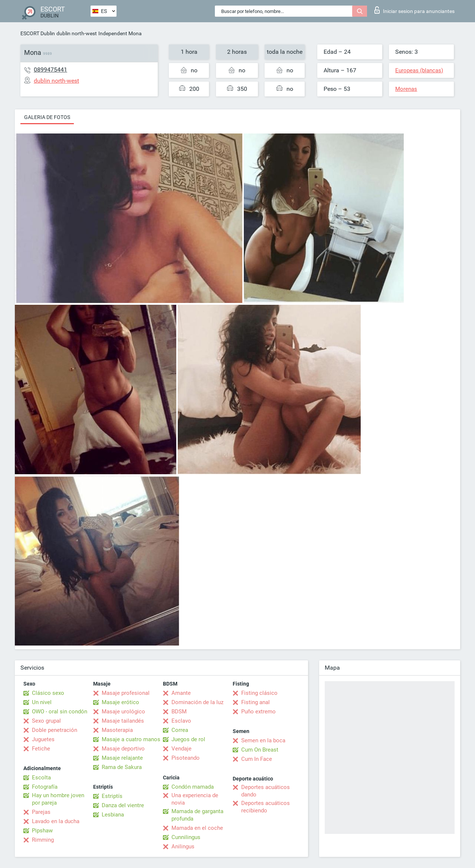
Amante (181, 693)
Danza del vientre (123, 805)
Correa (180, 730)
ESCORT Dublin (38, 33)
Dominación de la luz (197, 702)
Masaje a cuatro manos (131, 739)
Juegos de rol (188, 739)
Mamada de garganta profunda (197, 815)
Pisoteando (186, 758)
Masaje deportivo (123, 749)
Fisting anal (255, 702)
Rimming (43, 840)
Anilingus (183, 846)
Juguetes (43, 739)
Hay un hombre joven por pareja (58, 799)
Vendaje (181, 749)
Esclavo (181, 721)
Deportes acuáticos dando (266, 791)
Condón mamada (193, 787)
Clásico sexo (48, 693)
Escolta (41, 778)
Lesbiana (113, 815)
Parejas (41, 812)
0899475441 (50, 70)
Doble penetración (55, 730)
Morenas (406, 89)
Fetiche (41, 749)
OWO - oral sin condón (60, 712)
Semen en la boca (263, 740)
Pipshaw (42, 831)
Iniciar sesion (415, 10)
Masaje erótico (120, 702)
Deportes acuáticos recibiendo (266, 807)
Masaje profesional (126, 693)
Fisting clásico (259, 693)
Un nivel (42, 702)
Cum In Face (257, 759)
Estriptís (112, 796)
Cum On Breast (260, 750)
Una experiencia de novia (195, 799)
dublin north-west (77, 33)
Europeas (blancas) (419, 70)
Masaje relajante (122, 758)
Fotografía (45, 787)
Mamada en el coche (197, 828)
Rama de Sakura (122, 767)
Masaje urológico (123, 712)
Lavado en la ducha (56, 821)
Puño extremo (258, 712)
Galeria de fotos (47, 117)
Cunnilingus (186, 837)
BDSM (179, 712)
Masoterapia (117, 730)
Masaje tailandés (123, 721)
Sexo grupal (46, 721)
